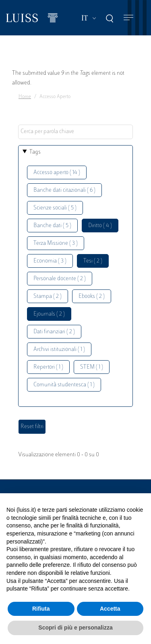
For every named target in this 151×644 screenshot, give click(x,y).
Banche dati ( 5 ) (52, 226)
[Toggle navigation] (128, 18)
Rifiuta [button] (41, 609)
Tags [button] (35, 152)
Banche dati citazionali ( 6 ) (64, 190)
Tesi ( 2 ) (93, 261)
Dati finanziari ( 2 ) (54, 332)
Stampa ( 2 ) (48, 296)
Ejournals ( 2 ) (49, 314)
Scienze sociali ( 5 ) (55, 208)
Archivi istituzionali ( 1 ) (59, 350)
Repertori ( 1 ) (48, 367)
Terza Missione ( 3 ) (56, 243)
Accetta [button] (110, 609)
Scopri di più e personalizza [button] (75, 628)
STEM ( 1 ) (92, 367)
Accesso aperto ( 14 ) (57, 173)
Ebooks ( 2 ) (92, 296)
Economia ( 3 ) (50, 261)
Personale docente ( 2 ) (60, 279)
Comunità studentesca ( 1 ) (64, 385)
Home (25, 97)
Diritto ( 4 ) (100, 226)
